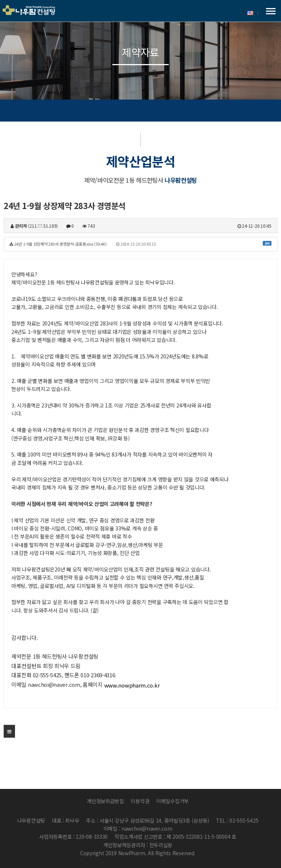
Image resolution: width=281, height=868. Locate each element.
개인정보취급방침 (105, 801)
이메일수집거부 (173, 801)
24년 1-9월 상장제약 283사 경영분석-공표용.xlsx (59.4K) (140, 244)
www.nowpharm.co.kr (132, 685)
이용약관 (140, 801)
